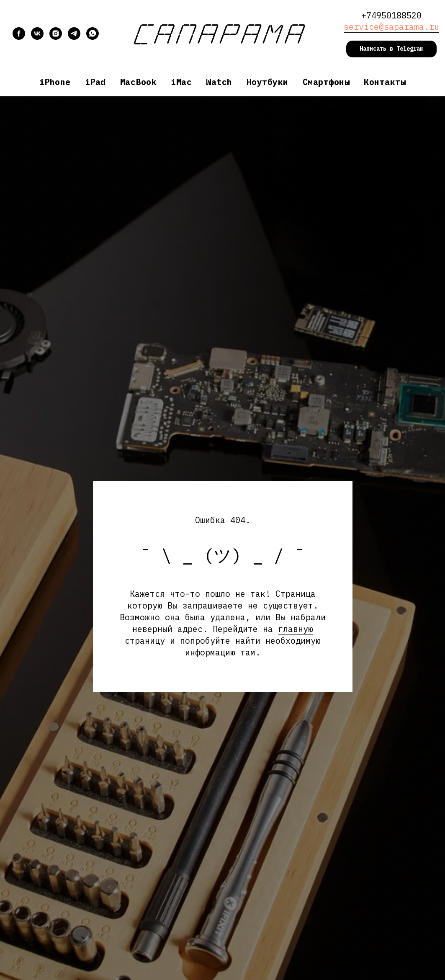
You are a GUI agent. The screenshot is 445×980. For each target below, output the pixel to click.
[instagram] (56, 37)
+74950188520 (391, 15)
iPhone (55, 82)
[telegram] (74, 37)
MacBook (139, 82)
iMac (181, 82)
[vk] (37, 37)
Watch (219, 82)
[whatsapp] (93, 37)
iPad (95, 82)
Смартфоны (326, 82)
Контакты (385, 82)
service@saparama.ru (391, 27)
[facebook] (19, 37)
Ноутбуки (268, 82)
